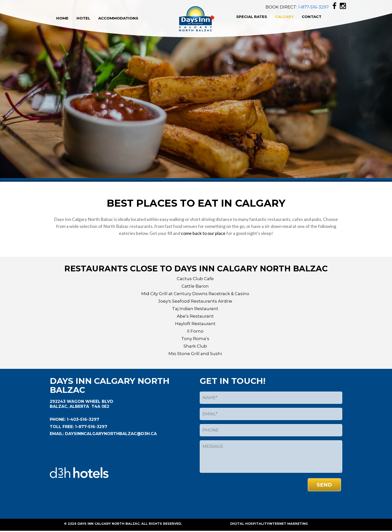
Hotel (83, 18)
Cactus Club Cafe (195, 279)
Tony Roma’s (195, 339)
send (324, 485)
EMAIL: (57, 434)
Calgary (284, 17)
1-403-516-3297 (82, 419)
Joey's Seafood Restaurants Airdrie (195, 301)
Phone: (58, 419)
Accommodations (118, 18)
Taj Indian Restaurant (195, 309)
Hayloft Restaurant (195, 324)
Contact (312, 17)
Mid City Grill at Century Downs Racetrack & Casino (195, 294)
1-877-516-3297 (313, 7)
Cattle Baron (195, 286)
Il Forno (195, 331)
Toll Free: (62, 427)
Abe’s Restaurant (195, 316)
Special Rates (252, 17)
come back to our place (204, 233)
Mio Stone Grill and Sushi (195, 354)
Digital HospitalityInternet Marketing (269, 524)
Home (62, 18)
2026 (72, 524)
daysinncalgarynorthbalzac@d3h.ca (110, 434)
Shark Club (195, 346)
